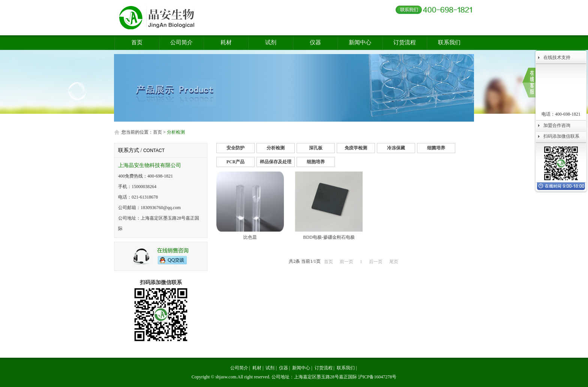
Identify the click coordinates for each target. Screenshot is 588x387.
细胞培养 (316, 162)
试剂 (271, 42)
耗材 (226, 42)
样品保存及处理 (276, 162)
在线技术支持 (557, 57)
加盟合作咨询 (557, 125)
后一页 (376, 262)
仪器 (315, 42)
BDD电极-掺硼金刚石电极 (329, 237)
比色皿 (250, 237)
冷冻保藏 (396, 148)
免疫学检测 (356, 148)
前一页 (346, 262)
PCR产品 (236, 162)
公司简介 (181, 42)
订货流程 (405, 42)
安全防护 (235, 148)
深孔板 (316, 148)
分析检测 (276, 148)
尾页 (394, 262)
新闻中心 (360, 42)
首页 (137, 42)
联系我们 (449, 42)
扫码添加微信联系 (561, 136)
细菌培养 (436, 148)
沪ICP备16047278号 (377, 377)
